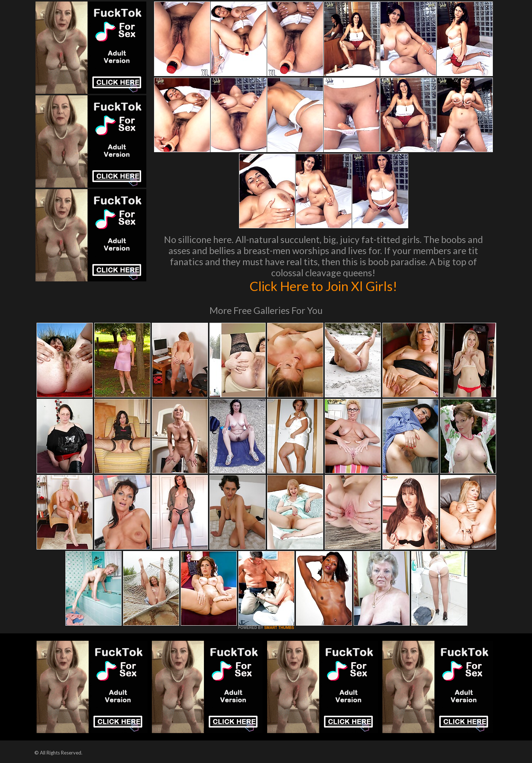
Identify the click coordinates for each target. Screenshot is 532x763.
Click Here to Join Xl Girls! (323, 286)
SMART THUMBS (279, 628)
